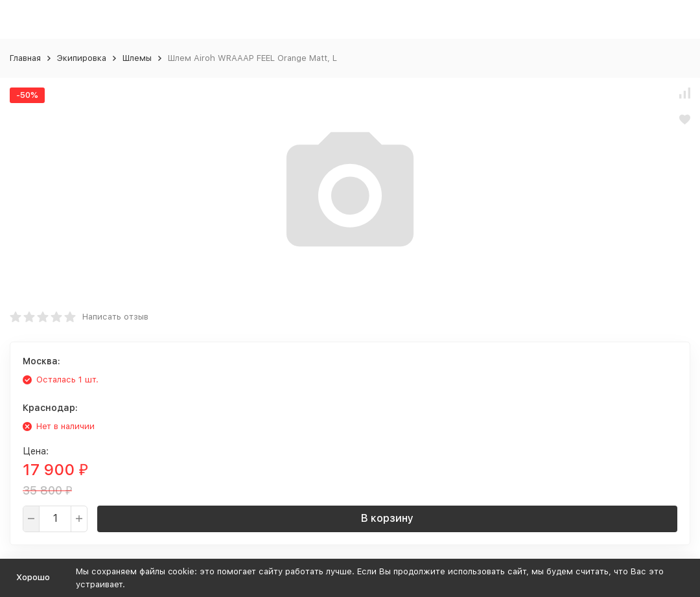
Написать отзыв (115, 317)
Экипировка (82, 58)
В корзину (387, 518)
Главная (25, 58)
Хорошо (33, 577)
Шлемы (137, 58)
